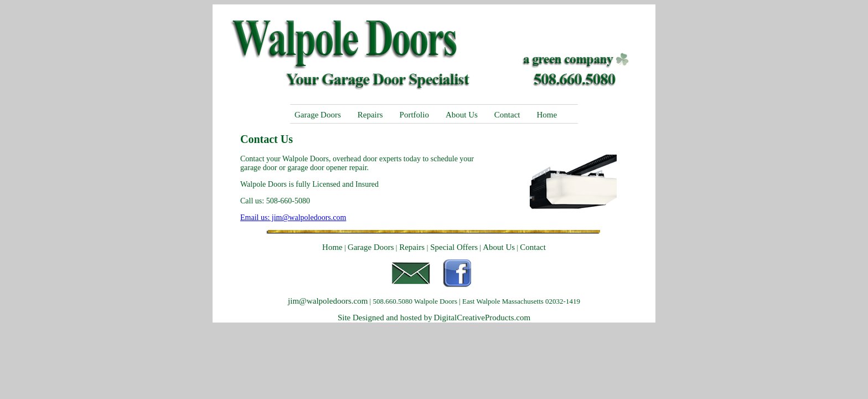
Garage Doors (318, 115)
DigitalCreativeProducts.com (482, 318)
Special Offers (453, 247)
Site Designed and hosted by (385, 318)
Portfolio (414, 115)
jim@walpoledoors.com (328, 301)
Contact (507, 115)
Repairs (370, 115)
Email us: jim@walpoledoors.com (293, 218)
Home (547, 115)
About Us (462, 115)
